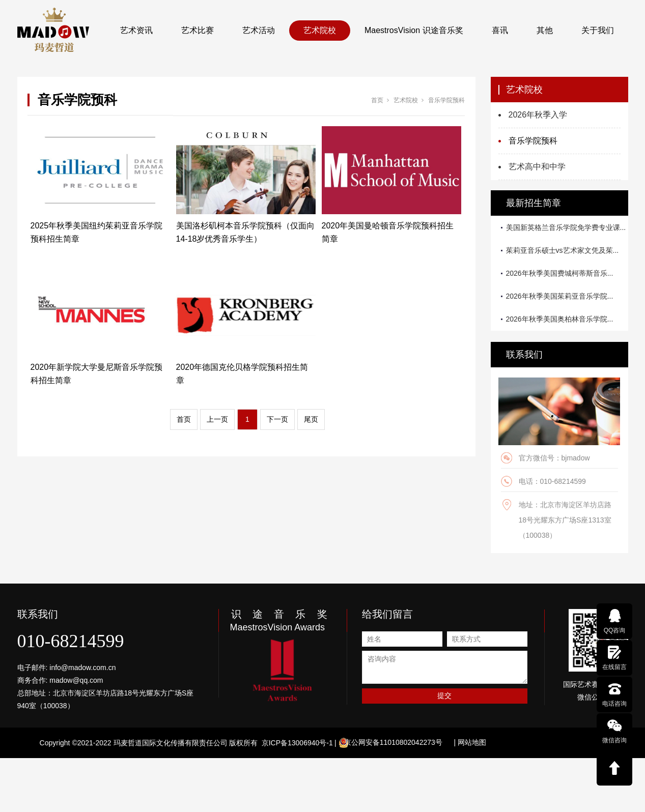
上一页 (217, 419)
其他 (545, 30)
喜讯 (500, 30)
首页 (377, 100)
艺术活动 (259, 30)
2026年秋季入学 (538, 115)
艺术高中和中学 (537, 167)
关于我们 (598, 30)
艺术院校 (320, 30)
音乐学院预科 (446, 100)
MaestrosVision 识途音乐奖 (414, 30)
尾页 (311, 419)
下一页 (277, 419)
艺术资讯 (136, 30)
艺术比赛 (198, 30)
